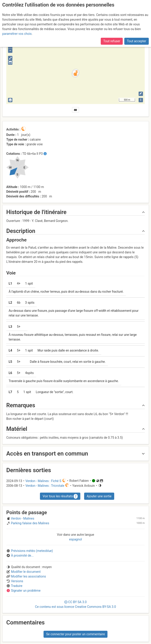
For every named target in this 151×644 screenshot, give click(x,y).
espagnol (75, 539)
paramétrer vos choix (17, 34)
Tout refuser (112, 41)
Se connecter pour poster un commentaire (76, 634)
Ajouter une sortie (99, 496)
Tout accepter (137, 41)
